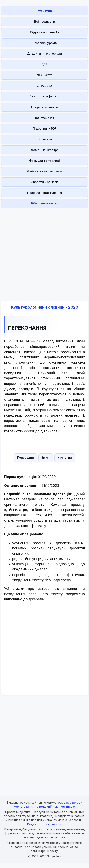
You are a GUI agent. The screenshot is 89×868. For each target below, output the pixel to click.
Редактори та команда (44, 824)
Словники (45, 139)
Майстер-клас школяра (44, 171)
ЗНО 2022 (44, 75)
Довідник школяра (45, 150)
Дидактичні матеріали (44, 54)
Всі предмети (45, 22)
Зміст (46, 458)
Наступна (65, 458)
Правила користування (45, 193)
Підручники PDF (45, 128)
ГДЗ (45, 64)
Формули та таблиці (44, 161)
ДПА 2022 (44, 86)
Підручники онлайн (45, 32)
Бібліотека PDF (44, 118)
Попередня (25, 458)
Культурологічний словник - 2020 (45, 307)
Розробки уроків (45, 43)
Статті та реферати (44, 96)
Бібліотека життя (45, 203)
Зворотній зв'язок (45, 182)
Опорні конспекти (44, 107)
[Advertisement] (43, 252)
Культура (45, 11)
